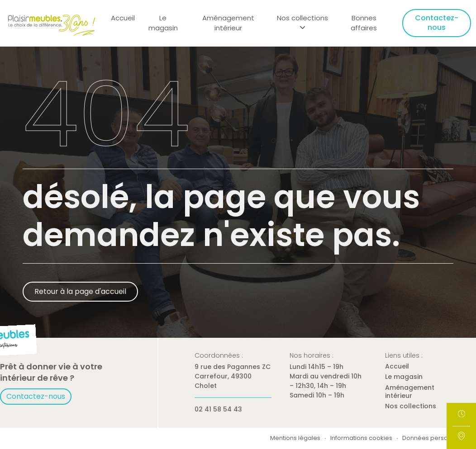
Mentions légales (295, 438)
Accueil (123, 18)
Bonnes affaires (364, 23)
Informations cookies (361, 438)
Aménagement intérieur (228, 23)
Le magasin (163, 23)
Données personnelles (436, 438)
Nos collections (411, 406)
